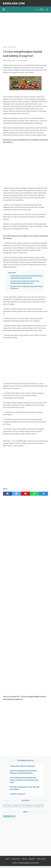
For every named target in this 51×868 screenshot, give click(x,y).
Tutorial (39, 807)
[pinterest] (25, 493)
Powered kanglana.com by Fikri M (28, 865)
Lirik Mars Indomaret (17, 796)
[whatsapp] (35, 493)
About (7, 861)
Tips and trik (28, 807)
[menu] (5, 8)
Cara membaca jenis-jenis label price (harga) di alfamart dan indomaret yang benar (24, 782)
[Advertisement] (25, 28)
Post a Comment (22, 60)
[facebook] (8, 493)
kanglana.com (14, 3)
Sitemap (24, 861)
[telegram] (43, 493)
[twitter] (17, 493)
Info (7, 807)
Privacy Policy (41, 861)
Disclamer (32, 861)
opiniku (16, 807)
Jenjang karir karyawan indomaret (22, 768)
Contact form (16, 861)
